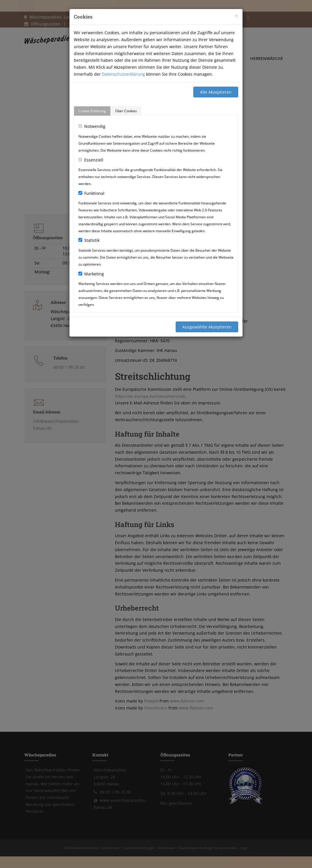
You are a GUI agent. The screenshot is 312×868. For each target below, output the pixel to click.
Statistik (89, 240)
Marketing (91, 274)
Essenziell (91, 160)
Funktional (91, 193)
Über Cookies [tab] (126, 111)
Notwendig (92, 126)
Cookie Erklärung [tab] (92, 111)
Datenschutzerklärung (123, 74)
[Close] (236, 16)
